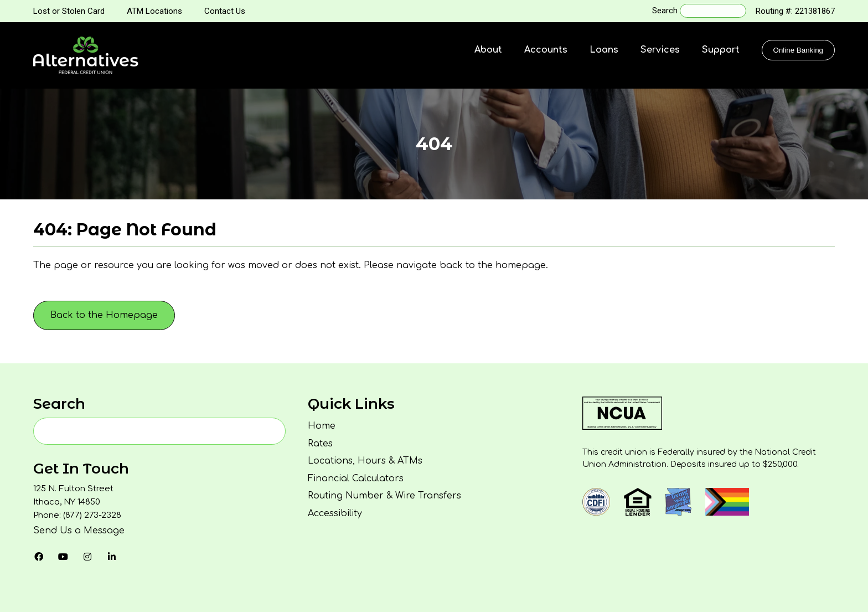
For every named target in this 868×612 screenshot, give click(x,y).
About (488, 50)
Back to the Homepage (104, 315)
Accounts (546, 50)
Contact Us (225, 11)
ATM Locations (154, 11)
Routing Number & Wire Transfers (384, 496)
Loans (604, 50)
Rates (320, 444)
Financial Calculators (356, 479)
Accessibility (335, 513)
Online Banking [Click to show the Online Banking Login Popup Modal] (798, 50)
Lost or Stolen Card (69, 11)
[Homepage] (86, 55)
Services (660, 50)
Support (721, 50)
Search (665, 11)
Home (322, 426)
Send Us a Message (79, 531)
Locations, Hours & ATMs (365, 461)
